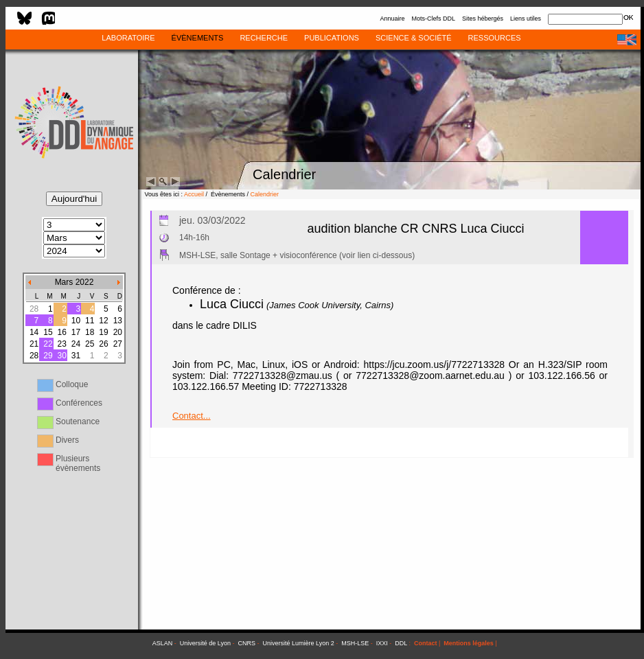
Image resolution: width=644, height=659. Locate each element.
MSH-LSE (355, 643)
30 (61, 356)
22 (48, 344)
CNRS (247, 643)
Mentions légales (469, 643)
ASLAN (163, 643)
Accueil (194, 194)
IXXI (382, 643)
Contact (426, 643)
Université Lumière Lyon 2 (299, 643)
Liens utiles (526, 19)
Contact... (192, 416)
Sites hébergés (483, 19)
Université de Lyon (205, 643)
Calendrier (265, 194)
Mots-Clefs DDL (433, 19)
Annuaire (392, 19)
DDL (401, 643)
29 (48, 356)
